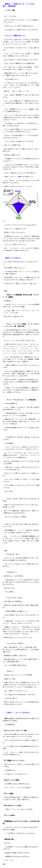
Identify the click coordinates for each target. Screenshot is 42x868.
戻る (4, 864)
